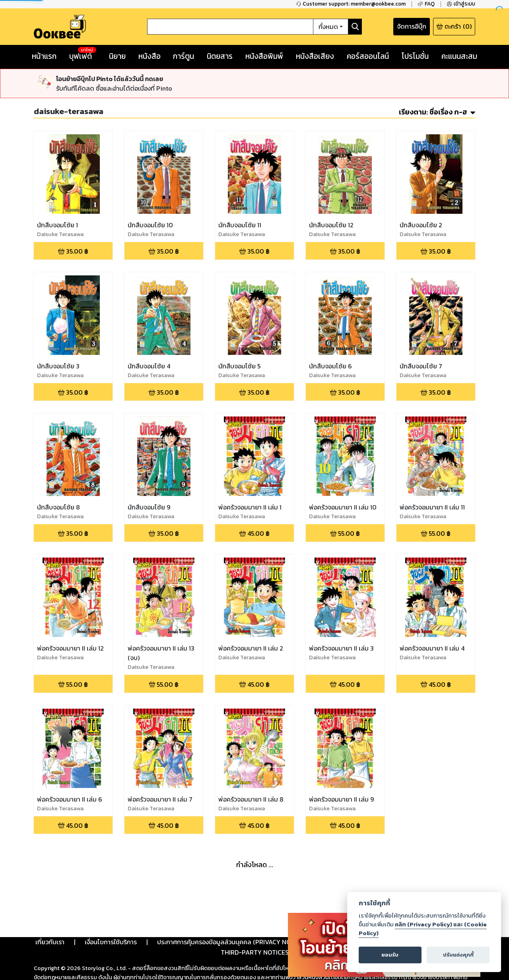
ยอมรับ (390, 955)
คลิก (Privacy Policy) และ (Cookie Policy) (423, 929)
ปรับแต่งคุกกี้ (458, 955)
